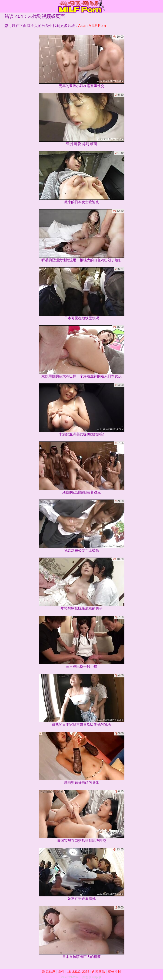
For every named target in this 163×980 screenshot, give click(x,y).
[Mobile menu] (4, 6)
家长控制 (114, 972)
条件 (61, 972)
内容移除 (99, 972)
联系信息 (49, 972)
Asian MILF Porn (92, 26)
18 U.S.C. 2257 (78, 972)
